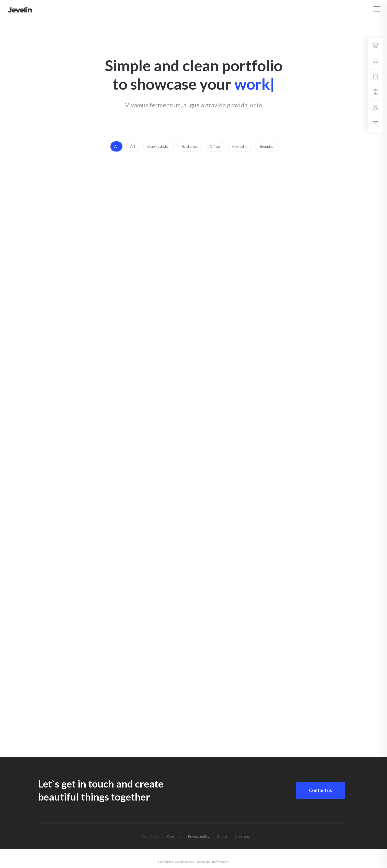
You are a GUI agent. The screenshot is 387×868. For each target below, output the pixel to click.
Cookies (174, 836)
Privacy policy (199, 836)
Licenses (242, 836)
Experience (151, 836)
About (222, 836)
